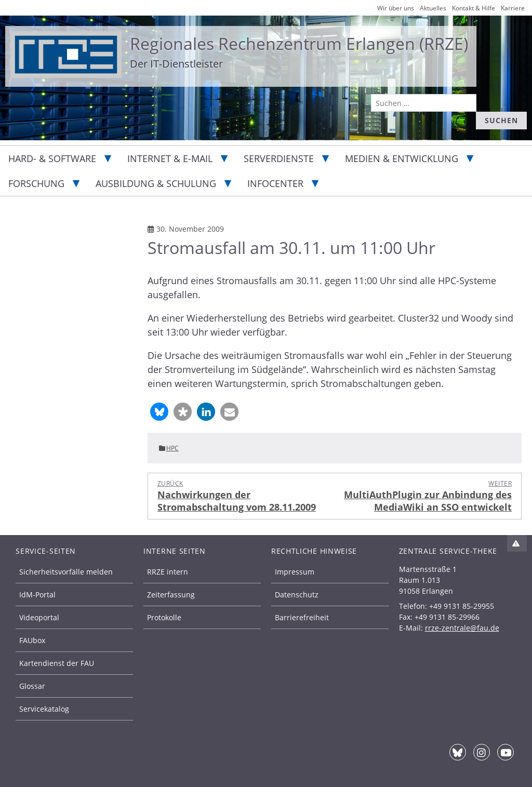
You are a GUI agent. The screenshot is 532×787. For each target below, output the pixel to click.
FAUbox (32, 640)
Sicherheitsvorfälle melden (66, 572)
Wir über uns (396, 8)
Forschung (36, 183)
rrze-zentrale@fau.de (462, 628)
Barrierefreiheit (302, 617)
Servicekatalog (44, 709)
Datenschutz (297, 595)
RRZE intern (168, 572)
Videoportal (39, 617)
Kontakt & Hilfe (474, 8)
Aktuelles (433, 8)
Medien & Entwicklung (402, 158)
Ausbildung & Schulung (156, 183)
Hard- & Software (52, 158)
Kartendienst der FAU (57, 663)
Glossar (32, 686)
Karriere (513, 8)
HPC (172, 448)
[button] (159, 412)
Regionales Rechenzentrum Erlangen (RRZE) (299, 43)
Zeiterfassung (171, 595)
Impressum (295, 572)
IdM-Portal (37, 595)
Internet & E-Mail (170, 158)
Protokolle (164, 617)
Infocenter (275, 183)
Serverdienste (279, 158)
